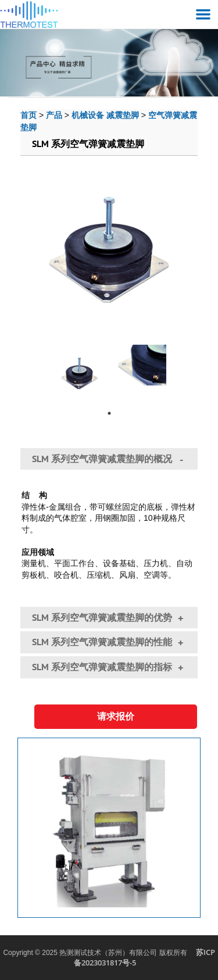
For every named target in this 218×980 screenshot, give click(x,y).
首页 (28, 115)
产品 (54, 115)
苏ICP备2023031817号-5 (144, 958)
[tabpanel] (79, 369)
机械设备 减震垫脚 (105, 115)
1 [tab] (109, 413)
